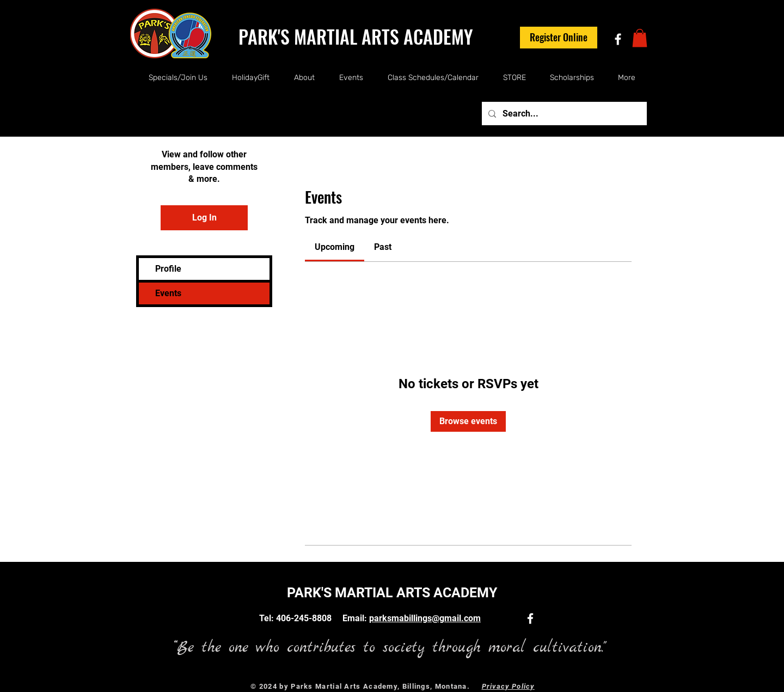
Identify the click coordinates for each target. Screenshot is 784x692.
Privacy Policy (508, 686)
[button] (640, 38)
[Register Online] (559, 38)
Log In (204, 218)
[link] (335, 247)
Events (168, 293)
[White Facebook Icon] (618, 39)
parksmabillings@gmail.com (425, 618)
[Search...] (563, 114)
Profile (168, 269)
